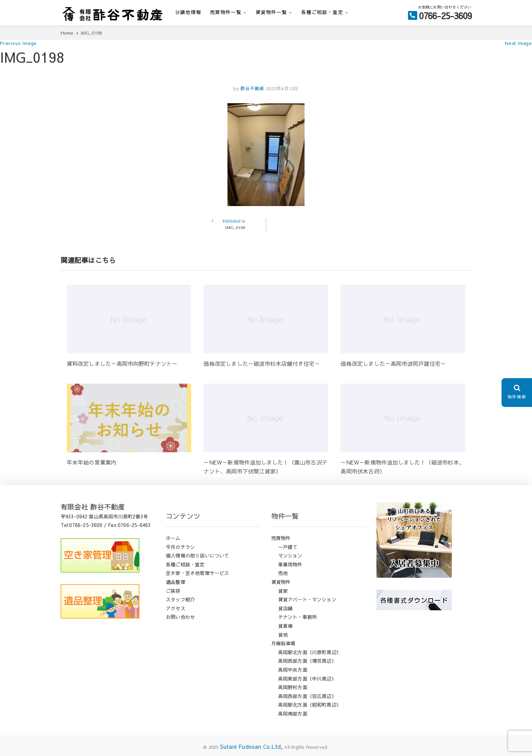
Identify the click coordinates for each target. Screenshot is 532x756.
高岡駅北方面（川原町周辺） (310, 652)
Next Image (518, 43)
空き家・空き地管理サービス (197, 573)
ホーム (173, 538)
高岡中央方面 (293, 670)
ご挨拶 (173, 591)
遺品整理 (176, 582)
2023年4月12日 (282, 88)
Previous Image (18, 43)
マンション (290, 555)
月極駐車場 (283, 643)
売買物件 (281, 538)
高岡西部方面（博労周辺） (307, 661)
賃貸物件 (281, 582)
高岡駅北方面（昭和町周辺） (310, 705)
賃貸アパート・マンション (307, 599)
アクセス (176, 608)
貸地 (283, 635)
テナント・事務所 (298, 617)
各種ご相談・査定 (322, 12)
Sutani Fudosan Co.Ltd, (251, 746)
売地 (283, 573)
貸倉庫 (286, 626)
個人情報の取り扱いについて (197, 555)
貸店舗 (286, 608)
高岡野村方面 (293, 687)
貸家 (283, 591)
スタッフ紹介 (180, 599)
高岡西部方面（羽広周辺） (307, 696)
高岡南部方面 (293, 713)
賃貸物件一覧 (271, 12)
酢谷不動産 (251, 88)
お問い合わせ (180, 617)
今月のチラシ (180, 547)
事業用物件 (290, 564)
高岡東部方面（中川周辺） (307, 679)
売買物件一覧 (226, 12)
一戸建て (288, 547)
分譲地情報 (188, 12)
